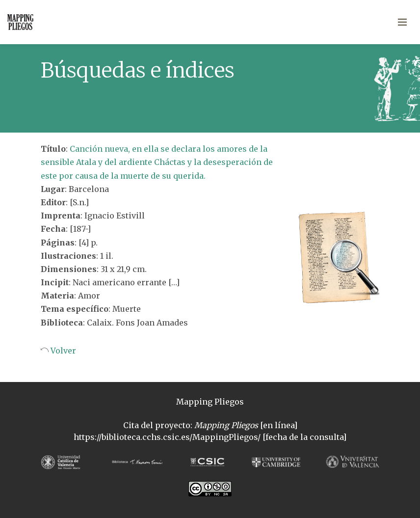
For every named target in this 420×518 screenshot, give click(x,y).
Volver (62, 351)
